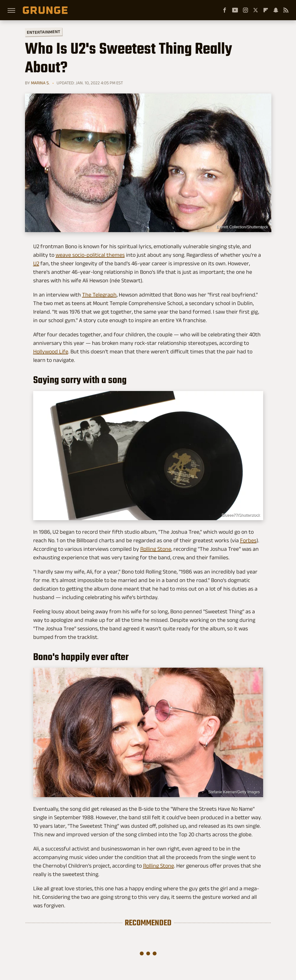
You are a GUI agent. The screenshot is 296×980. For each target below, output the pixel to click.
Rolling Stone (156, 549)
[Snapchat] (276, 10)
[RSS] (286, 10)
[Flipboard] (266, 10)
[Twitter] (256, 10)
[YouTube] (235, 10)
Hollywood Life (51, 352)
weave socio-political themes (90, 255)
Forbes (248, 540)
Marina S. (40, 83)
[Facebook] (225, 10)
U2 (36, 263)
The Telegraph (99, 295)
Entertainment (43, 32)
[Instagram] (245, 10)
